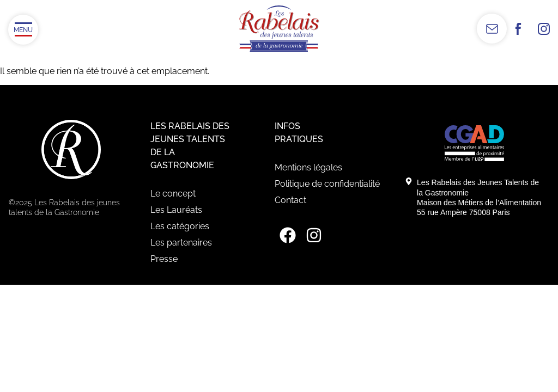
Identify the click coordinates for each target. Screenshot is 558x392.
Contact (290, 200)
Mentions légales (308, 167)
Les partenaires (181, 243)
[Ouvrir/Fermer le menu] (23, 30)
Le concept (173, 194)
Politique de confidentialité (327, 184)
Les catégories (180, 226)
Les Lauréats (176, 210)
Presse (164, 259)
